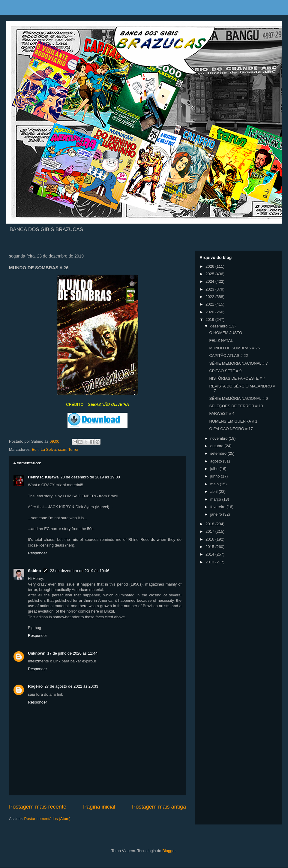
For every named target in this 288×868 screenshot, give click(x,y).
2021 (210, 304)
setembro (219, 453)
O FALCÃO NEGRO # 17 (231, 429)
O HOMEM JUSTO (226, 333)
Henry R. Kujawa (43, 477)
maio (215, 484)
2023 (210, 289)
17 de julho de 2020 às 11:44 (73, 653)
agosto (217, 461)
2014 (210, 554)
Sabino (34, 571)
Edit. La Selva (44, 449)
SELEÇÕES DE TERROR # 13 (236, 406)
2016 (210, 539)
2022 (210, 297)
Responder (37, 553)
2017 (210, 531)
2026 (210, 266)
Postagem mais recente (38, 807)
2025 (210, 274)
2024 (210, 281)
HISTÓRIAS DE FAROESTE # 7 (237, 378)
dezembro (219, 326)
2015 (210, 547)
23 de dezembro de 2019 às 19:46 (79, 571)
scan (62, 449)
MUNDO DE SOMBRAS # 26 (234, 348)
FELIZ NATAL (221, 341)
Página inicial (99, 807)
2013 (210, 562)
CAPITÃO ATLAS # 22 (228, 356)
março (216, 499)
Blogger (169, 851)
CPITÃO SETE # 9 (225, 371)
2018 (210, 524)
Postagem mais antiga (159, 807)
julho (215, 469)
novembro (219, 438)
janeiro (217, 514)
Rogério (35, 686)
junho (216, 476)
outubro (217, 446)
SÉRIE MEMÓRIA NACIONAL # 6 (238, 398)
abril (214, 491)
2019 (210, 319)
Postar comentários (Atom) (48, 819)
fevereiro (218, 507)
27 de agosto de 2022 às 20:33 (71, 686)
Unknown (37, 653)
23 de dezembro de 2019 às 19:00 (90, 477)
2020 (210, 312)
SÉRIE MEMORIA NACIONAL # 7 (238, 363)
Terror (73, 449)
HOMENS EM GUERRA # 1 (233, 421)
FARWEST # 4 (222, 413)
